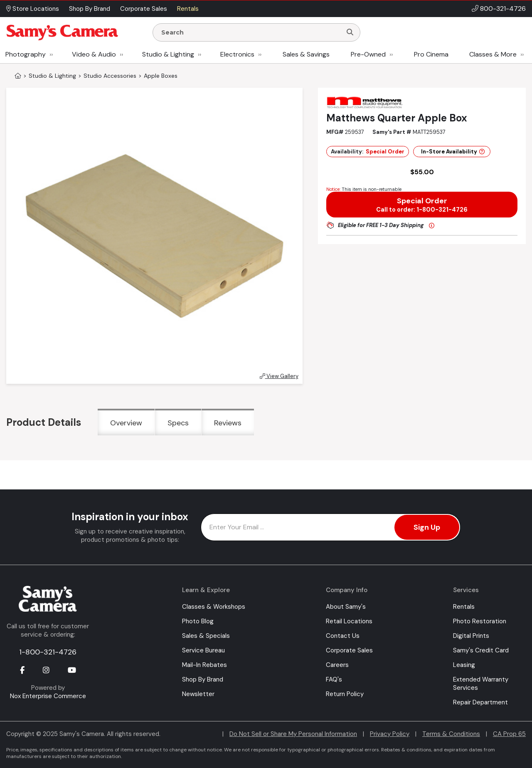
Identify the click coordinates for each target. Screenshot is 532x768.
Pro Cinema (431, 54)
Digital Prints (471, 636)
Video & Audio (94, 54)
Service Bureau (203, 650)
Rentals (464, 607)
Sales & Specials (206, 636)
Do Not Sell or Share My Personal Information (293, 734)
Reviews (228, 423)
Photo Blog (198, 621)
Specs (178, 423)
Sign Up (427, 527)
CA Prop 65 (509, 734)
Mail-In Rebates (204, 665)
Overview (126, 423)
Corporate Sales (349, 650)
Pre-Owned (368, 54)
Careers (337, 665)
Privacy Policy (390, 734)
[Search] (350, 32)
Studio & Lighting (168, 54)
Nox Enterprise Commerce (48, 696)
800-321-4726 (503, 9)
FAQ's (334, 679)
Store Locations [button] (33, 9)
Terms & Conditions (451, 734)
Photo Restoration (480, 621)
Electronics (237, 54)
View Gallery (279, 376)
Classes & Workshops (214, 607)
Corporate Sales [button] (144, 9)
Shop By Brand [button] (90, 9)
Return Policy (345, 694)
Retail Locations (349, 621)
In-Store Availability (453, 152)
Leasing (464, 665)
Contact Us (343, 636)
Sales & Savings (306, 54)
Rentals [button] (188, 9)
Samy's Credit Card (481, 650)
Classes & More (493, 54)
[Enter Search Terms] (251, 32)
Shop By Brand (203, 679)
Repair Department (480, 702)
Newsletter (198, 694)
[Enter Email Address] (331, 527)
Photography (26, 54)
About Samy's (346, 607)
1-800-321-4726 (48, 652)
